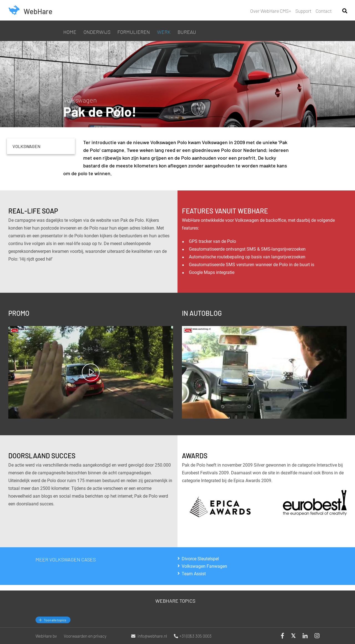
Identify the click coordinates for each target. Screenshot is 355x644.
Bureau (187, 32)
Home (70, 32)
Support (303, 11)
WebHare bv (46, 636)
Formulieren (134, 32)
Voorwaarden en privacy (85, 636)
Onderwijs (97, 32)
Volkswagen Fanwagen (204, 566)
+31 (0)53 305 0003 (193, 636)
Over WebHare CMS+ (271, 11)
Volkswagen (26, 146)
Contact (324, 11)
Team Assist (194, 574)
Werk (164, 32)
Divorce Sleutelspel (200, 559)
